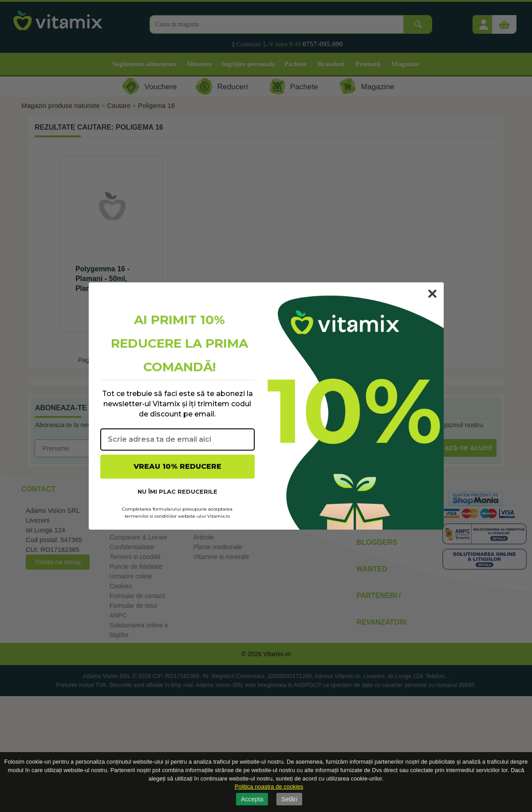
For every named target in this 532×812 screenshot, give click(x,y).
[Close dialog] (432, 294)
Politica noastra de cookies (269, 786)
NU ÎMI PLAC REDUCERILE (177, 491)
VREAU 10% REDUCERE (177, 466)
